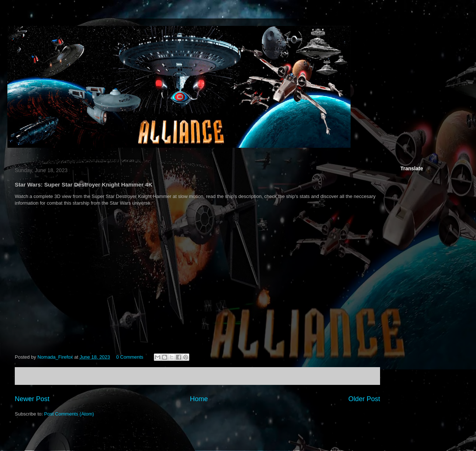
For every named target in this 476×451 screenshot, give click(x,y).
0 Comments (130, 357)
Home (199, 399)
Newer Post (32, 399)
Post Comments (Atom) (69, 414)
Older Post (364, 399)
